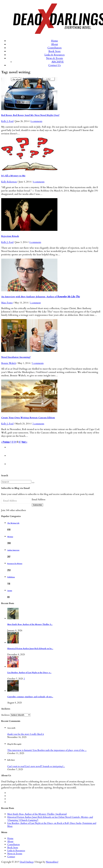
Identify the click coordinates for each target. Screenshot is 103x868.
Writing (10, 537)
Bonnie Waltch (9, 363)
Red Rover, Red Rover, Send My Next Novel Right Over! (30, 115)
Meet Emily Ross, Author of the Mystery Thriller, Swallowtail (37, 814)
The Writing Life (13, 523)
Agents (10, 591)
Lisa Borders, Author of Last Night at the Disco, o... (29, 673)
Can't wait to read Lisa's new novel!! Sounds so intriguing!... (36, 766)
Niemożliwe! (52, 862)
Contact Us (55, 65)
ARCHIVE (58, 62)
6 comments (36, 121)
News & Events (55, 58)
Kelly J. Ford (7, 121)
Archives (5, 715)
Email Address (39, 499)
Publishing (11, 577)
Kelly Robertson (9, 182)
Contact (11, 857)
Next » (25, 442)
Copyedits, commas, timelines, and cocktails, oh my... (30, 697)
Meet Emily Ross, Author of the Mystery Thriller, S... (30, 624)
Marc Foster (7, 303)
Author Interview (13, 550)
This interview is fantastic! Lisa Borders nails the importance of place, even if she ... (47, 750)
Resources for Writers (15, 564)
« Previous (5, 442)
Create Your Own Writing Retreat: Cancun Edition (28, 418)
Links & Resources (55, 55)
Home (55, 41)
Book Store (55, 51)
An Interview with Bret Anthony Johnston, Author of (41, 297)
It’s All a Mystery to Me (13, 176)
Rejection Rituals (10, 236)
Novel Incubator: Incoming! (16, 357)
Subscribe (37, 505)
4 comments (39, 182)
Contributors (54, 48)
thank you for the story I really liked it (26, 734)
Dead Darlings (27, 862)
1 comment (35, 303)
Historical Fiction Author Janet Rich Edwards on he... (30, 649)
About (54, 44)
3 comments (38, 363)
